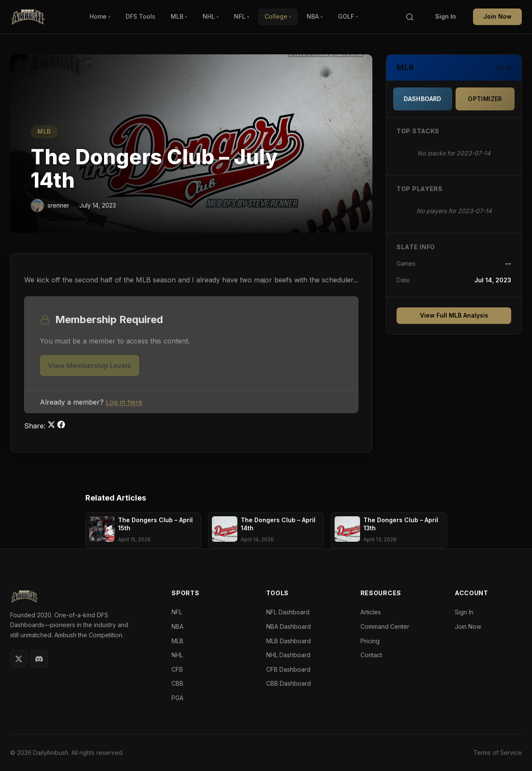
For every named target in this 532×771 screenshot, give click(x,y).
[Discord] (39, 659)
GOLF (348, 16)
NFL (242, 16)
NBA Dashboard (289, 626)
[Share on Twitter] (52, 426)
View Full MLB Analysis (454, 315)
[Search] (410, 17)
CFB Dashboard (288, 669)
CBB (177, 683)
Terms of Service (498, 753)
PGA (177, 698)
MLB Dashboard (289, 641)
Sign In (446, 16)
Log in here (124, 402)
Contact (371, 655)
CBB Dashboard (289, 683)
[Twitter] (19, 659)
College (278, 16)
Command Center (385, 626)
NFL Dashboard (288, 612)
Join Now (497, 16)
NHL (211, 16)
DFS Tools (141, 16)
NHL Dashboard (288, 655)
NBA (315, 16)
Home (100, 16)
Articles (371, 612)
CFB (177, 669)
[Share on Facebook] (61, 426)
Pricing (370, 641)
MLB (179, 16)
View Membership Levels (90, 366)
